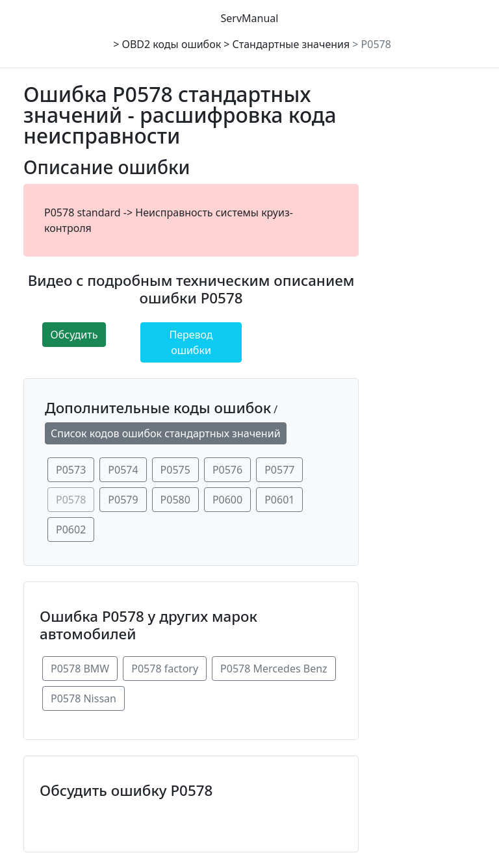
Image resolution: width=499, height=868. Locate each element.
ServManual (250, 18)
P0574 (123, 470)
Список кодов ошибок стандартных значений (166, 433)
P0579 (123, 500)
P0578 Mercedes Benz (274, 669)
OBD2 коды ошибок (171, 44)
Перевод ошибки (191, 342)
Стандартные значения (291, 44)
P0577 (279, 470)
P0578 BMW (80, 669)
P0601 (279, 500)
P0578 (376, 44)
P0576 (227, 470)
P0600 (227, 500)
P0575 (175, 470)
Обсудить (74, 335)
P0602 (71, 530)
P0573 (71, 470)
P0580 (175, 500)
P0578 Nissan (83, 698)
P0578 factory (165, 669)
